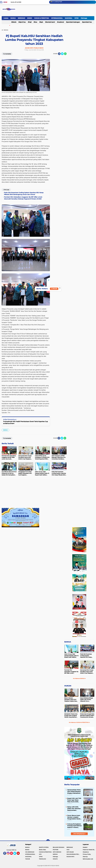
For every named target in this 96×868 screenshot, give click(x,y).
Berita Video (42, 850)
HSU (36, 22)
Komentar (7, 54)
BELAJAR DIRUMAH (58, 847)
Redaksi (85, 847)
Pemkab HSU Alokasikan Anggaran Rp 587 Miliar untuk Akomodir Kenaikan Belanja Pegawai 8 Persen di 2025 (71, 672)
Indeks (6, 18)
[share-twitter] (62, 54)
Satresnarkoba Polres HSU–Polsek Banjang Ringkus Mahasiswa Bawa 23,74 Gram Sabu (75, 792)
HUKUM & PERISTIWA (42, 18)
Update (54, 289)
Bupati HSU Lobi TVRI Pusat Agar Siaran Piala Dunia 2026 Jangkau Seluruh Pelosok (74, 800)
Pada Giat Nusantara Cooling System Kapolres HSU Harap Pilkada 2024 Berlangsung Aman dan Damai (87, 656)
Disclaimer (86, 852)
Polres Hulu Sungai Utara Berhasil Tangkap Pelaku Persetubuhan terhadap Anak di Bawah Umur (87, 716)
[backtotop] (48, 841)
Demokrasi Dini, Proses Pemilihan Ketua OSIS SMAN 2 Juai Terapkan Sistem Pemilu (87, 672)
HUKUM (68, 686)
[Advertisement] (34, 495)
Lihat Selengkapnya (79, 834)
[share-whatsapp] (65, 54)
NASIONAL (69, 18)
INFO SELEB (70, 852)
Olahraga (84, 18)
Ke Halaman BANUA (79, 678)
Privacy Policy (87, 854)
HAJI (30, 22)
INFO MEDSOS (57, 852)
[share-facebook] (59, 54)
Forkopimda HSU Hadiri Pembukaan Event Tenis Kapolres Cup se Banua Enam (25, 422)
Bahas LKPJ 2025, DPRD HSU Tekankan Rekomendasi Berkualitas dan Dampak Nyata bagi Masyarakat (74, 809)
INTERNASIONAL (57, 18)
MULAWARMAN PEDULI (73, 854)
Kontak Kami (50, 22)
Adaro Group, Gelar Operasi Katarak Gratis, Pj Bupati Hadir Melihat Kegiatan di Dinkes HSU (71, 656)
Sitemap (85, 857)
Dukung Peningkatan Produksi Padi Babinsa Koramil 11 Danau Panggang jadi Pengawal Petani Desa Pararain (74, 826)
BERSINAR (21, 18)
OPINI (76, 18)
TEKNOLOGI (42, 859)
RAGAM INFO (70, 857)
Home (5, 2)
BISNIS (30, 18)
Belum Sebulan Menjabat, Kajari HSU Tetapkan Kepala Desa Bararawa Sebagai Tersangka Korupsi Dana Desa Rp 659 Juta (71, 700)
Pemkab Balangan (73, 22)
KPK (42, 22)
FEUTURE (55, 850)
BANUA (13, 18)
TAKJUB (28, 859)
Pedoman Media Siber (89, 850)
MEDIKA (55, 854)
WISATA (55, 859)
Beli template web (88, 859)
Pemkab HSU (87, 22)
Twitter (16, 854)
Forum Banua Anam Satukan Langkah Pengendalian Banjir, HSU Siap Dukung (74, 817)
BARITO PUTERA (44, 847)
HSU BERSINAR (30, 852)
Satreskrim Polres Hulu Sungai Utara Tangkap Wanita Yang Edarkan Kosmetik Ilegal (71, 716)
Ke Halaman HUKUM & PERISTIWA (79, 722)
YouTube (19, 854)
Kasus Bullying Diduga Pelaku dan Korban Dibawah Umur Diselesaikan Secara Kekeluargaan (86, 700)
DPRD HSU (23, 22)
